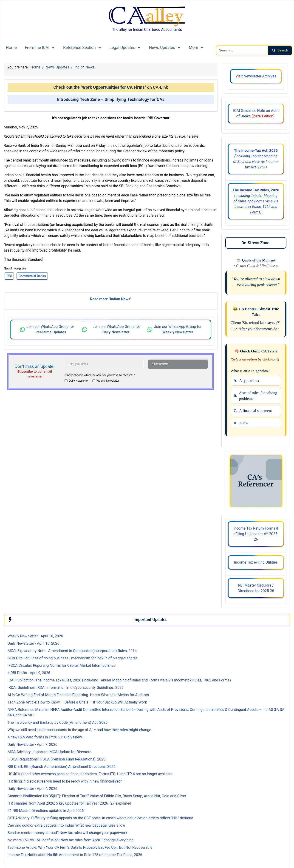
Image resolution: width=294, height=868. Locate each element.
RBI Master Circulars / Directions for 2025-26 (256, 588)
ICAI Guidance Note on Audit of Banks (256, 113)
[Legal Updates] (138, 48)
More (194, 48)
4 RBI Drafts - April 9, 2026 (29, 673)
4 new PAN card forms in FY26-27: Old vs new (45, 737)
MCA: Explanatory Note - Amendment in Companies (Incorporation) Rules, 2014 (72, 651)
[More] (201, 48)
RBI (9, 276)
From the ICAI (37, 48)
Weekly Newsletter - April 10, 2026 (35, 636)
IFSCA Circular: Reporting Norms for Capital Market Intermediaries (62, 665)
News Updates (162, 48)
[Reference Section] (99, 48)
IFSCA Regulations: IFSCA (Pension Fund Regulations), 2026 (57, 759)
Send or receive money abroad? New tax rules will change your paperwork (67, 833)
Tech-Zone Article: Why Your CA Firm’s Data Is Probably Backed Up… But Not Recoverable (80, 847)
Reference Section (79, 48)
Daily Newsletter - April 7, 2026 (32, 745)
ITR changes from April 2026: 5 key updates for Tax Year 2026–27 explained (69, 803)
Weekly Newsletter (108, 381)
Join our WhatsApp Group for (51, 329)
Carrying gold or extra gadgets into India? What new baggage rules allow (66, 825)
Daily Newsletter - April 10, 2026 (33, 643)
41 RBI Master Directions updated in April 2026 (46, 811)
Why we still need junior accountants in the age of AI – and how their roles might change (79, 730)
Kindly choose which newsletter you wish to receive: (100, 375)
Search (280, 50)
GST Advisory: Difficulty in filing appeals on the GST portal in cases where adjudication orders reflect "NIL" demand (100, 818)
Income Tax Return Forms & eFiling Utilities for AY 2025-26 (256, 534)
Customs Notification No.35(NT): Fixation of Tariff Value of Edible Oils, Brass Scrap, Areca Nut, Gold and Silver (97, 796)
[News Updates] (178, 48)
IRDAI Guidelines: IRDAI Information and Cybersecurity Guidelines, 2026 (66, 688)
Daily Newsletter (79, 381)
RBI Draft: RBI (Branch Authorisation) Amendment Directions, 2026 (62, 767)
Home (11, 48)
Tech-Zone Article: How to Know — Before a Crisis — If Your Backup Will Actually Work (77, 702)
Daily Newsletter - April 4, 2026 (32, 789)
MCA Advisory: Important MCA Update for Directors (49, 752)
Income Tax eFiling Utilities (256, 562)
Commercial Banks (32, 276)
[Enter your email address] (104, 364)
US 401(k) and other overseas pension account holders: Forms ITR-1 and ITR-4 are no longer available (90, 774)
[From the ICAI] (52, 48)
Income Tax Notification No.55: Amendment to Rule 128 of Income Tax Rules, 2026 (75, 855)
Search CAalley (228, 43)
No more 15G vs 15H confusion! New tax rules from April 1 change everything (71, 840)
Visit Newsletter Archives (256, 76)
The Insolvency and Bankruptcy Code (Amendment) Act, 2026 (58, 722)
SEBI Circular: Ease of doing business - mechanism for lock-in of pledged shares (73, 658)
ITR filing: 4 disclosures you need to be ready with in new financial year (65, 781)
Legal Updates (122, 48)
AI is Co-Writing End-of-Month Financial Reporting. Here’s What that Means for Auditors (78, 695)
